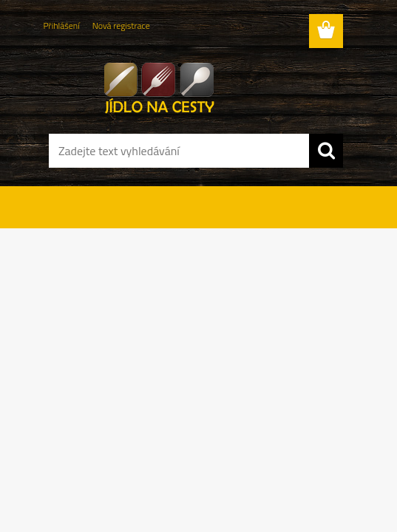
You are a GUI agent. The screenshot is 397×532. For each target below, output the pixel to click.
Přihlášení (62, 25)
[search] (326, 151)
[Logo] (190, 86)
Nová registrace (121, 25)
